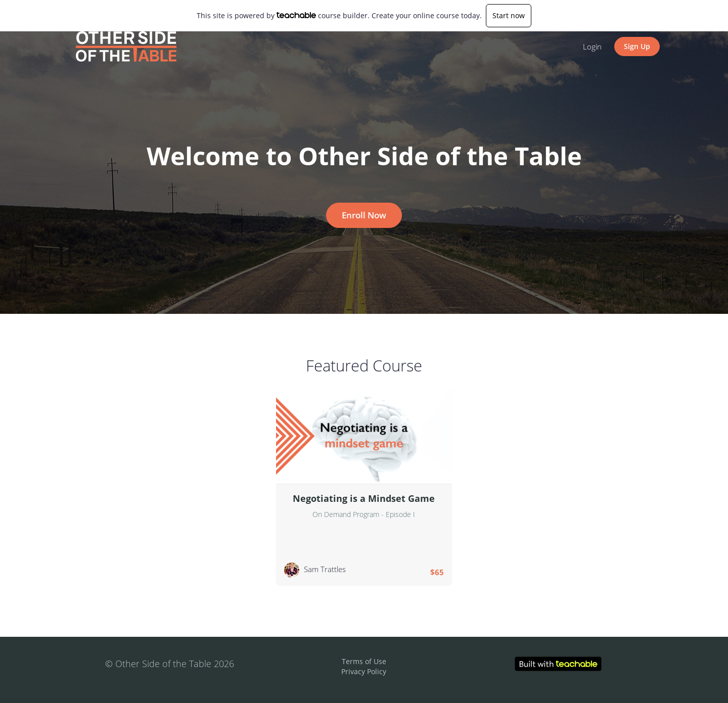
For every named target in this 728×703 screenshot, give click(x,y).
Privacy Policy (364, 671)
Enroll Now (364, 215)
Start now (509, 15)
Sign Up (637, 46)
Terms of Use (364, 661)
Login (592, 46)
